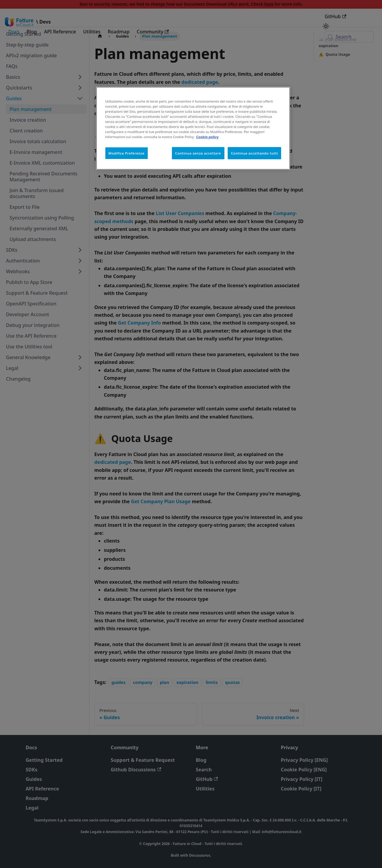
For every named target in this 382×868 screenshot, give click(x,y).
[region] (193, 128)
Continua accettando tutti (254, 153)
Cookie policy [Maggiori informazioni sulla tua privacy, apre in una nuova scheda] (207, 137)
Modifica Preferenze (127, 153)
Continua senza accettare (198, 153)
